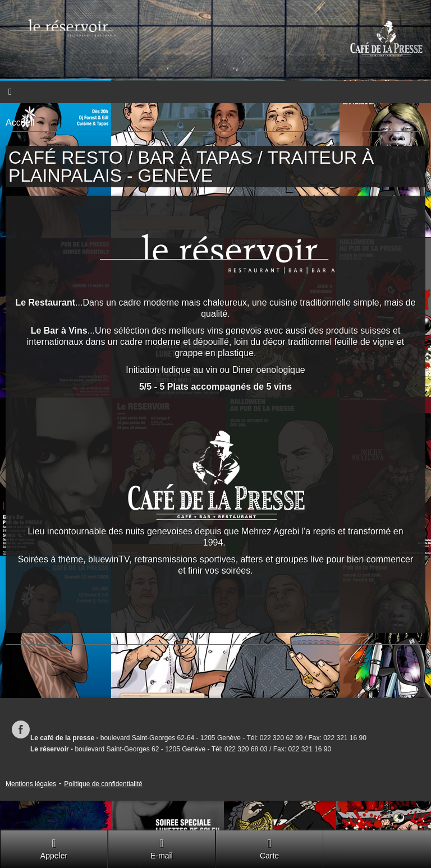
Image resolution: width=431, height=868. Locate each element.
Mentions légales (31, 784)
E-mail (162, 849)
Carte (269, 849)
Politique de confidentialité (103, 784)
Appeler (54, 849)
